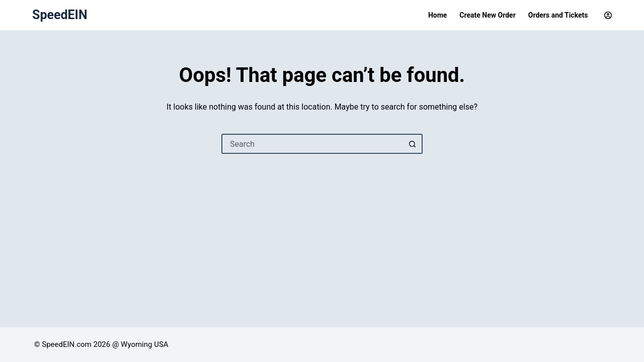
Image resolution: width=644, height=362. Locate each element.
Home (437, 15)
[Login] (608, 15)
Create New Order (487, 15)
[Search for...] (312, 144)
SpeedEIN (60, 15)
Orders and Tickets (558, 15)
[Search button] (413, 144)
